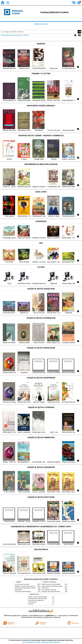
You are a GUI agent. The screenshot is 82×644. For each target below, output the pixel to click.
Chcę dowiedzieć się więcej (31, 642)
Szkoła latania (18, 590)
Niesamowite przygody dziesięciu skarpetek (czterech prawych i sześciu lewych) (34, 588)
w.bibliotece (51, 615)
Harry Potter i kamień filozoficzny (23, 591)
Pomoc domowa (32, 602)
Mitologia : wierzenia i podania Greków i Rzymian (27, 586)
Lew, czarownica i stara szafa (22, 584)
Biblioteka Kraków (41, 24)
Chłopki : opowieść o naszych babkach (51, 584)
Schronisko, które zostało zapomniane (51, 591)
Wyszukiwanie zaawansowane (11, 35)
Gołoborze (31, 604)
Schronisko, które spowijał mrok (36, 600)
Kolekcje (26, 35)
